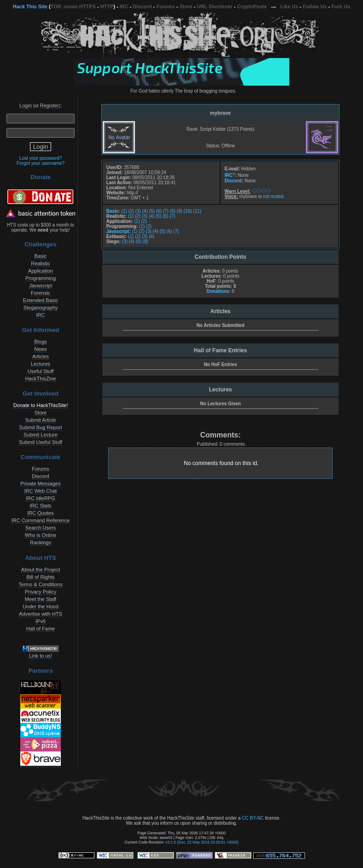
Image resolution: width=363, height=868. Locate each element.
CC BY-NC (253, 818)
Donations (218, 291)
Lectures (41, 364)
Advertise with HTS (41, 614)
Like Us (290, 6)
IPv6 (41, 621)
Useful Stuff (41, 371)
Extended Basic (41, 300)
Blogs (41, 342)
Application (41, 271)
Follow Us (315, 6)
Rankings (41, 542)
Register (50, 105)
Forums (165, 6)
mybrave (220, 113)
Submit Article (40, 420)
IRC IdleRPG (41, 498)
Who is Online (41, 535)
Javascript (41, 285)
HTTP (107, 6)
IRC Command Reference (41, 520)
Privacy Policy (41, 592)
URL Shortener (214, 6)
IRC (124, 6)
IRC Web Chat (41, 491)
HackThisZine (40, 379)
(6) (159, 211)
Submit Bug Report (41, 427)
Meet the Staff (41, 599)
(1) (124, 211)
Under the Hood (41, 606)
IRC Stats (40, 506)
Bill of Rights (40, 577)
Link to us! (41, 656)
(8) (173, 211)
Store (186, 6)
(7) (166, 211)
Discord (143, 6)
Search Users (41, 528)
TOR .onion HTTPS (73, 6)
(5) (152, 211)
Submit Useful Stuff (41, 442)
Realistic (41, 263)
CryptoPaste (252, 6)
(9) (180, 211)
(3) (138, 211)
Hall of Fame (41, 629)
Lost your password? (41, 158)
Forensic (41, 293)
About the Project (41, 570)
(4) (145, 211)
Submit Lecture (41, 435)
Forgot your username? (41, 163)
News (41, 349)
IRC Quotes (40, 513)
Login (26, 105)
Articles (41, 356)
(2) (131, 211)
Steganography (41, 308)
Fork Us (341, 6)
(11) (197, 211)
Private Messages (40, 484)
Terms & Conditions (40, 584)
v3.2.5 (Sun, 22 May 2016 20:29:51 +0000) (202, 842)
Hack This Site (30, 6)
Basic (41, 256)
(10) (188, 211)
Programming (41, 278)
